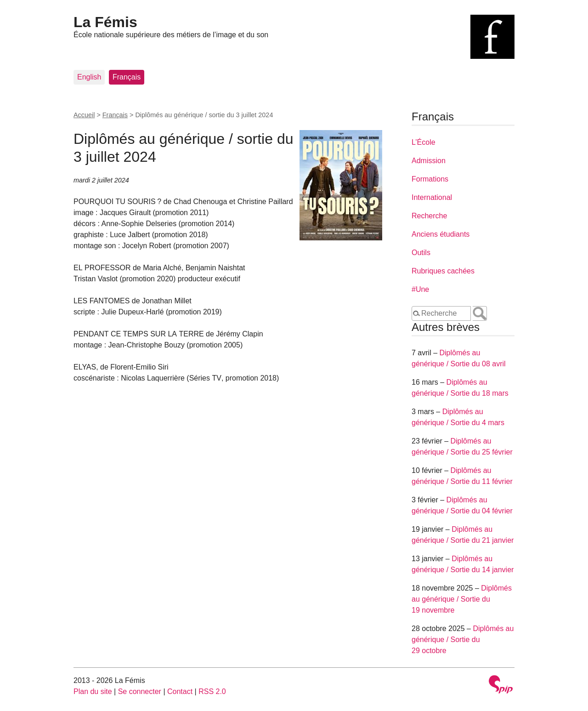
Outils (421, 253)
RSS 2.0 (212, 691)
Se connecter (140, 691)
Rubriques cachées (443, 271)
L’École (424, 142)
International (432, 197)
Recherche (429, 216)
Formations (430, 179)
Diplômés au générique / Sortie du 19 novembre (462, 599)
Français (127, 77)
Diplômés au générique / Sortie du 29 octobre (463, 640)
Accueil (84, 115)
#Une (420, 289)
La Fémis (105, 22)
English (89, 77)
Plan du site (93, 691)
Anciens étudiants (441, 234)
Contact (180, 691)
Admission (429, 161)
